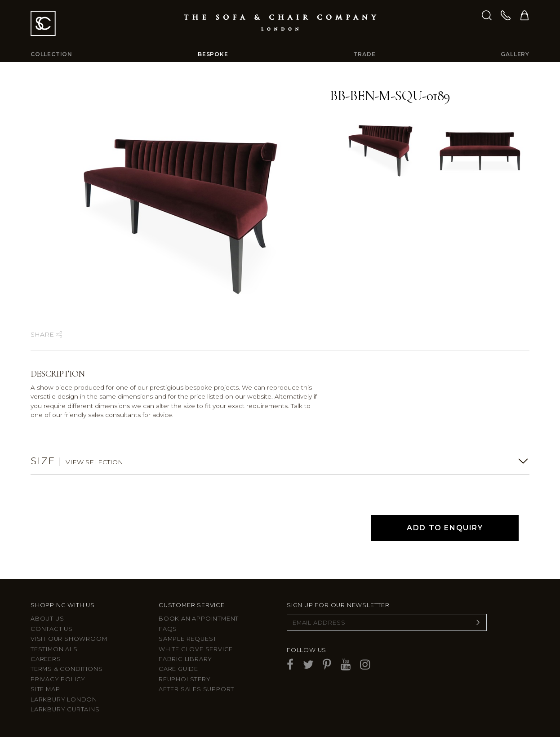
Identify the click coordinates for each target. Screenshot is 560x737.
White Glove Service (196, 649)
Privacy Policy (58, 679)
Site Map (45, 689)
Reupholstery (185, 679)
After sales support (196, 689)
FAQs (168, 629)
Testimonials (54, 649)
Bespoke (213, 54)
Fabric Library (185, 659)
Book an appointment (199, 619)
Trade (364, 54)
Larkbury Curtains (65, 709)
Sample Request (188, 639)
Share (46, 334)
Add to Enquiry (445, 528)
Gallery (515, 54)
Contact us (52, 629)
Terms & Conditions (67, 669)
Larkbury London (64, 699)
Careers (46, 659)
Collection (51, 54)
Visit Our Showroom (69, 639)
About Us (47, 619)
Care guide (178, 669)
